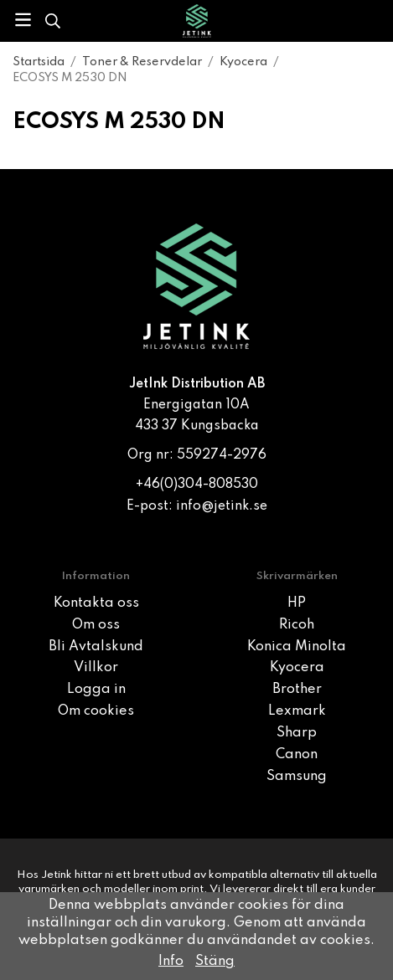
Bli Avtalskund (96, 647)
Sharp (297, 733)
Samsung (297, 777)
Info (171, 962)
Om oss (96, 625)
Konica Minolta (297, 647)
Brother (297, 690)
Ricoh (297, 625)
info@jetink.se (222, 506)
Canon (297, 755)
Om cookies (96, 711)
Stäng (215, 962)
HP (297, 603)
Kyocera (297, 668)
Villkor (96, 668)
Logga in (96, 690)
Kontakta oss (96, 603)
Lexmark (297, 711)
